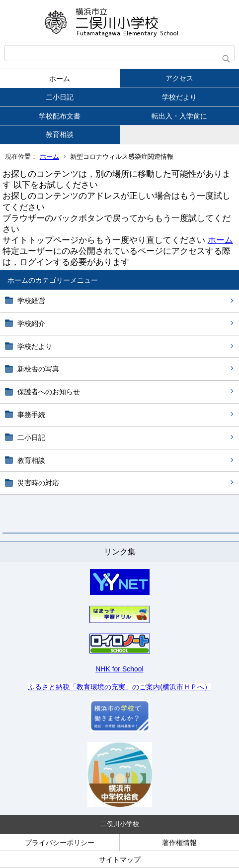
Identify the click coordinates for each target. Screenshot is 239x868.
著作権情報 (179, 843)
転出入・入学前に (179, 116)
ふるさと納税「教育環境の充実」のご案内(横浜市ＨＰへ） (119, 687)
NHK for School (119, 669)
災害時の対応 (38, 483)
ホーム (60, 79)
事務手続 (31, 415)
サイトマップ (120, 860)
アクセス (179, 78)
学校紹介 (31, 324)
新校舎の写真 (38, 369)
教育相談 (60, 134)
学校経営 (31, 301)
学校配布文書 (60, 116)
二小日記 (60, 97)
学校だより (179, 97)
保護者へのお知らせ (49, 392)
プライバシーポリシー (60, 843)
